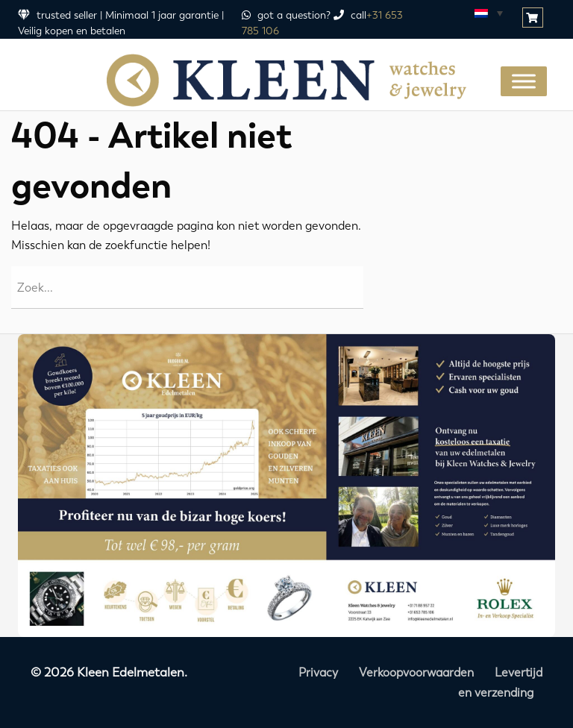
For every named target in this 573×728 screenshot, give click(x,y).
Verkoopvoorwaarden (416, 672)
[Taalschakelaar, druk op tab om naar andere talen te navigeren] (488, 13)
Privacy (318, 672)
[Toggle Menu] (524, 81)
